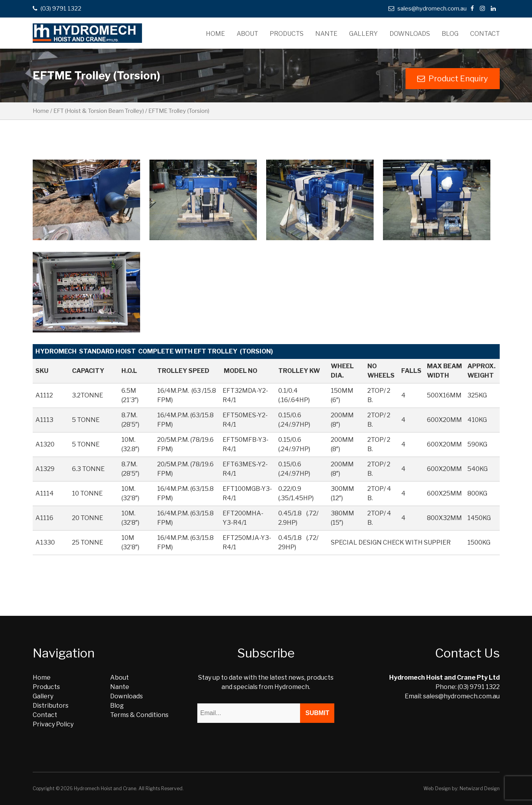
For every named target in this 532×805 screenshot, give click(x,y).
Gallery (363, 34)
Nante (326, 34)
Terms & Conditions (139, 715)
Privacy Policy (53, 724)
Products (287, 34)
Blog (450, 34)
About (247, 34)
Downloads (410, 34)
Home (215, 34)
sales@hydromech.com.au (428, 9)
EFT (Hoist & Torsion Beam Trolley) (99, 111)
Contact (485, 34)
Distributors (51, 706)
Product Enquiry (453, 79)
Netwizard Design (480, 788)
